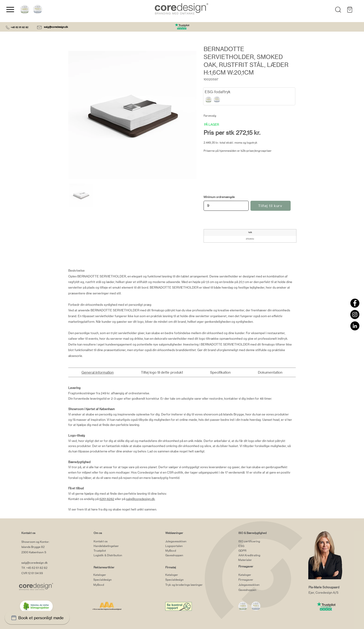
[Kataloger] (112, 575)
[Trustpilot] (112, 551)
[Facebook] (355, 303)
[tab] (97, 372)
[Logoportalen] (184, 546)
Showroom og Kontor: (35, 542)
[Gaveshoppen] (184, 555)
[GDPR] (257, 551)
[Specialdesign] (112, 580)
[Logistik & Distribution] (112, 555)
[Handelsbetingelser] (112, 546)
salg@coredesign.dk (56, 27)
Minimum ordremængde (219, 197)
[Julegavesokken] (184, 541)
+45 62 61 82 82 (19, 27)
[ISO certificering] (257, 541)
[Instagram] (355, 314)
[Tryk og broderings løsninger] (190, 585)
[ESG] (257, 546)
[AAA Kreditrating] (257, 555)
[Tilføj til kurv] (271, 206)
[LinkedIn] (355, 326)
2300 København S (34, 552)
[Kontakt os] (112, 541)
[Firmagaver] (257, 580)
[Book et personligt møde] (37, 618)
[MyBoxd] (112, 585)
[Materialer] (257, 560)
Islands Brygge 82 (33, 547)
